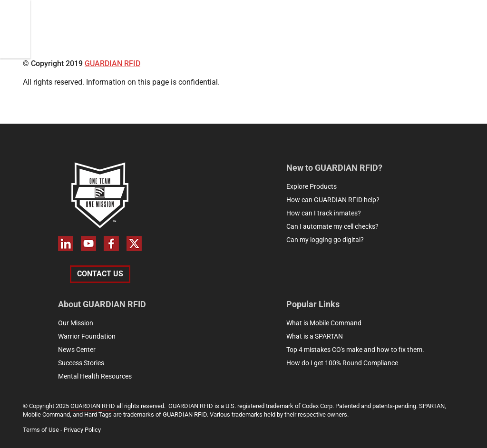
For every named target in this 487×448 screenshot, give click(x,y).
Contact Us (100, 274)
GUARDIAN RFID (112, 63)
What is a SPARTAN (315, 336)
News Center (77, 350)
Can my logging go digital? (325, 240)
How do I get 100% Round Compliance (342, 363)
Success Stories (81, 363)
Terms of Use (41, 430)
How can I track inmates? (324, 213)
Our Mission (76, 323)
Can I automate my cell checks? (332, 226)
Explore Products (312, 186)
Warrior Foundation (87, 336)
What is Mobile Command (324, 323)
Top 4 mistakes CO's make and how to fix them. (355, 350)
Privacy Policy (82, 430)
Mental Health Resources (95, 376)
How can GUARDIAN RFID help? (333, 200)
